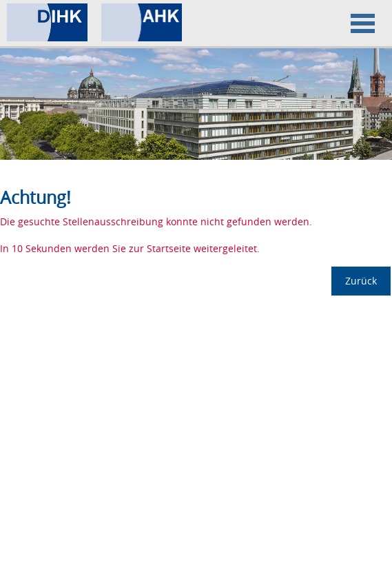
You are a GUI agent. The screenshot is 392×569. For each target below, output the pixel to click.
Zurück (361, 281)
